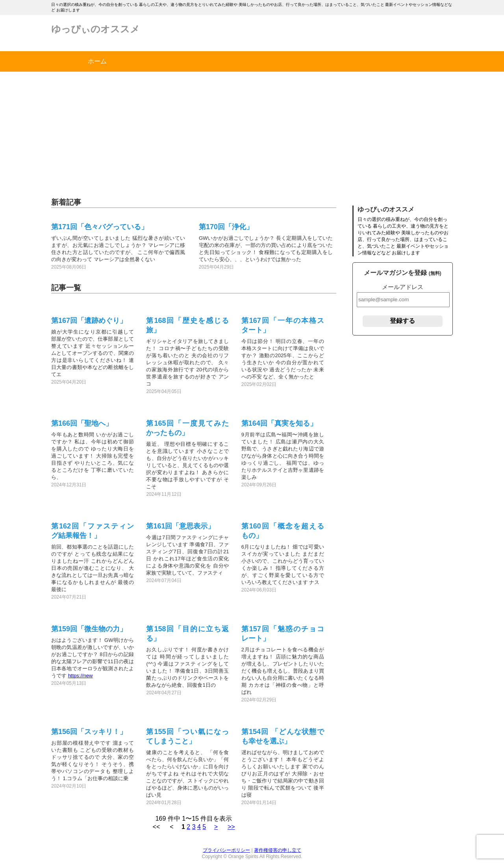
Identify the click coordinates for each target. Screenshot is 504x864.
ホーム (97, 61)
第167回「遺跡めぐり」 (89, 321)
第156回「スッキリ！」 (89, 732)
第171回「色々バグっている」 (100, 227)
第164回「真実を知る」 (279, 423)
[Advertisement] (252, 131)
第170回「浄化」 (226, 227)
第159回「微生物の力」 (89, 629)
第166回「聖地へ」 (82, 423)
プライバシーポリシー (226, 850)
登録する (402, 321)
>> (231, 827)
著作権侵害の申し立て (278, 850)
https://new (81, 676)
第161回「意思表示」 (180, 526)
